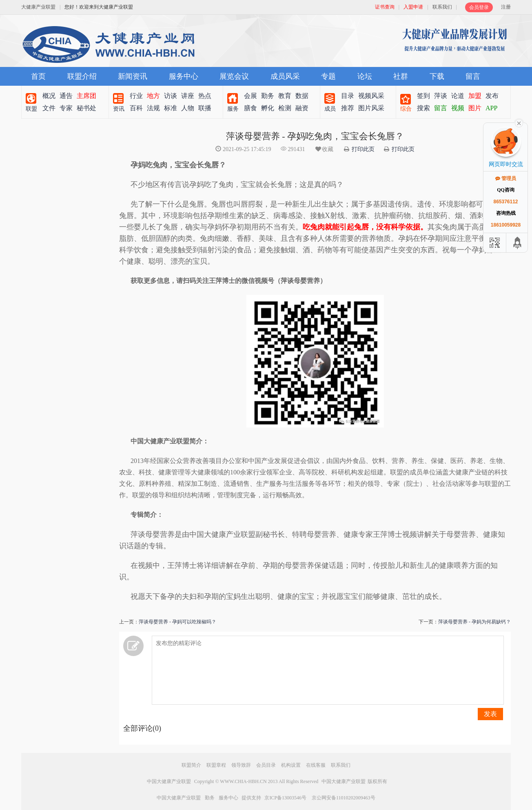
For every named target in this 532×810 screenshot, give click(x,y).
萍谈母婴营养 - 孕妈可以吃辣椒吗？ (177, 622)
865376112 (505, 202)
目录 (348, 96)
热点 (205, 96)
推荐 (348, 108)
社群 (401, 76)
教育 (285, 96)
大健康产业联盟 (38, 7)
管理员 (506, 178)
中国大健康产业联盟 (169, 781)
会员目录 (266, 765)
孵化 (268, 108)
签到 (423, 96)
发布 (492, 96)
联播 (205, 108)
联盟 (31, 109)
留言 (473, 76)
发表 (490, 714)
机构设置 (291, 765)
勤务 (268, 96)
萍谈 (441, 96)
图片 (475, 108)
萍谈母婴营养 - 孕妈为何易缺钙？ (474, 622)
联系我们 (442, 7)
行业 (136, 96)
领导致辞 (241, 765)
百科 (136, 108)
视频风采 (371, 96)
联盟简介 (191, 765)
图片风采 (371, 108)
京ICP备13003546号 (285, 798)
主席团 (86, 96)
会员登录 (479, 7)
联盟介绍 (82, 76)
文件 (49, 108)
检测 (285, 108)
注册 (506, 7)
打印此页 (363, 149)
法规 (153, 108)
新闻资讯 (133, 76)
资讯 (119, 109)
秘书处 (86, 108)
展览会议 (234, 76)
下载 (437, 76)
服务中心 (184, 76)
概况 (49, 96)
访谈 (171, 96)
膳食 (250, 108)
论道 (458, 96)
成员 (330, 109)
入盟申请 (413, 7)
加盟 (475, 96)
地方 (153, 96)
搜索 (423, 108)
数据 (302, 96)
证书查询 (385, 7)
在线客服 (316, 765)
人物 (188, 108)
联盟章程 (216, 765)
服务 (233, 109)
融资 (302, 108)
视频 (458, 108)
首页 (38, 76)
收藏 (324, 149)
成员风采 (285, 76)
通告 (66, 96)
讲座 (188, 96)
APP (491, 108)
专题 (328, 76)
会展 (250, 96)
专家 (66, 108)
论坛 (365, 76)
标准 (171, 108)
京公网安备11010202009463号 (344, 798)
